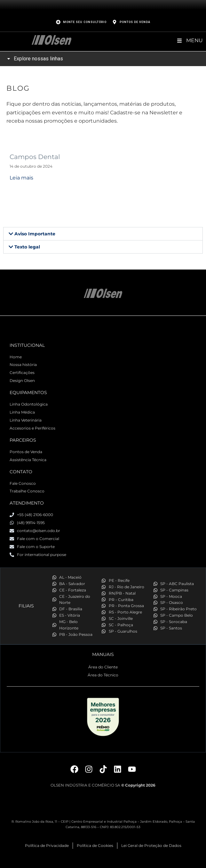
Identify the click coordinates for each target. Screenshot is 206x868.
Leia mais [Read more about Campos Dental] (21, 178)
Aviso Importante (35, 234)
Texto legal (27, 247)
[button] (103, 234)
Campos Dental (35, 157)
